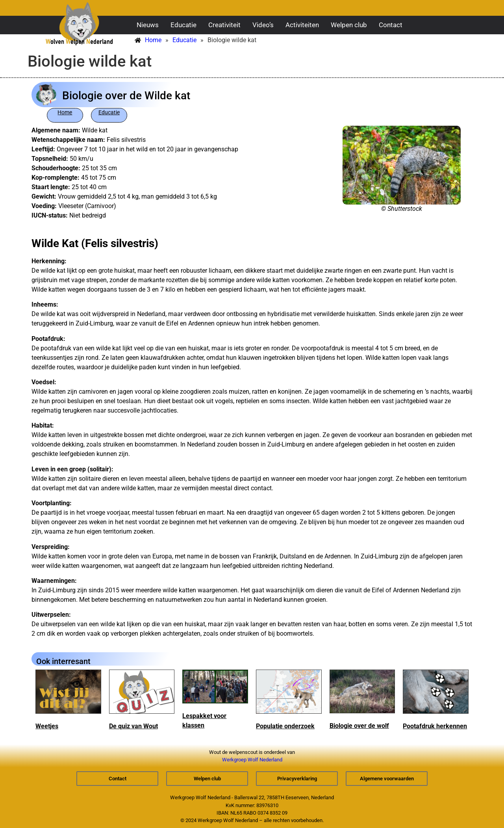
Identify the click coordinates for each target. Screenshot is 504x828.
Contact (391, 25)
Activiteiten (302, 25)
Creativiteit (224, 25)
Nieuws (148, 25)
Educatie (183, 25)
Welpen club (349, 25)
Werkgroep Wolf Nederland (252, 760)
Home (65, 112)
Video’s (263, 25)
